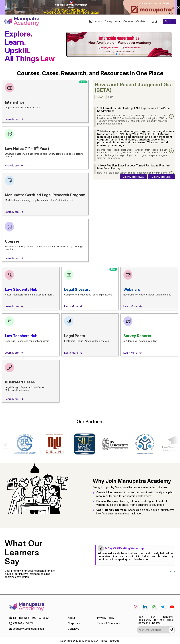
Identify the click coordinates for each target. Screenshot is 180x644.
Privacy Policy (106, 618)
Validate (141, 21)
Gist (111, 97)
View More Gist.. (161, 177)
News (100, 97)
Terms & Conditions (109, 623)
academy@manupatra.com (29, 629)
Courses (128, 21)
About (99, 21)
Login (155, 22)
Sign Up (169, 21)
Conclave (74, 629)
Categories (113, 21)
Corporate (74, 623)
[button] (170, 13)
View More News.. (133, 177)
